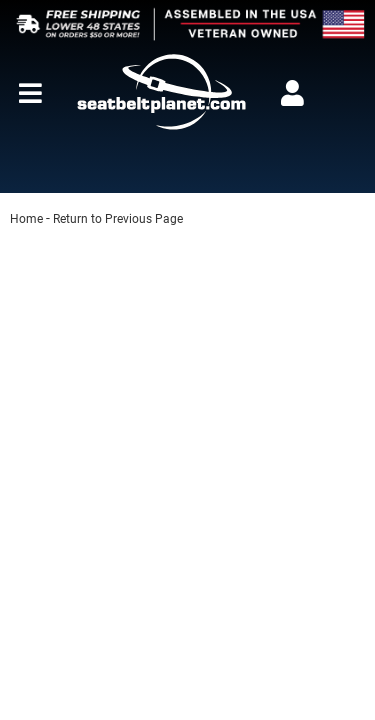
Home (26, 219)
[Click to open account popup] (292, 93)
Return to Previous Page (118, 219)
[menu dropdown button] (30, 93)
